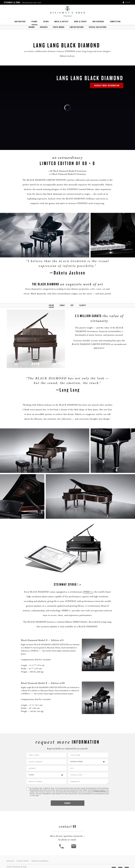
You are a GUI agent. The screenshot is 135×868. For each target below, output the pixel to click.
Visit (126, 2)
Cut (72, 305)
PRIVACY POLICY (99, 790)
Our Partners (98, 22)
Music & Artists (61, 22)
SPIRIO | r (88, 592)
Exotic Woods (59, 27)
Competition (115, 22)
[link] (67, 108)
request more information (107, 85)
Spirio (46, 22)
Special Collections (98, 27)
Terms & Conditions (40, 861)
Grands (32, 27)
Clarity (83, 305)
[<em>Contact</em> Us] (74, 848)
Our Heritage (20, 22)
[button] (62, 848)
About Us (10, 861)
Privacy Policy (23, 861)
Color (51, 305)
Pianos (34, 22)
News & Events (81, 22)
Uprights (44, 27)
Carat (62, 305)
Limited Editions (77, 27)
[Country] (88, 762)
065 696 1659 (35, 3)
